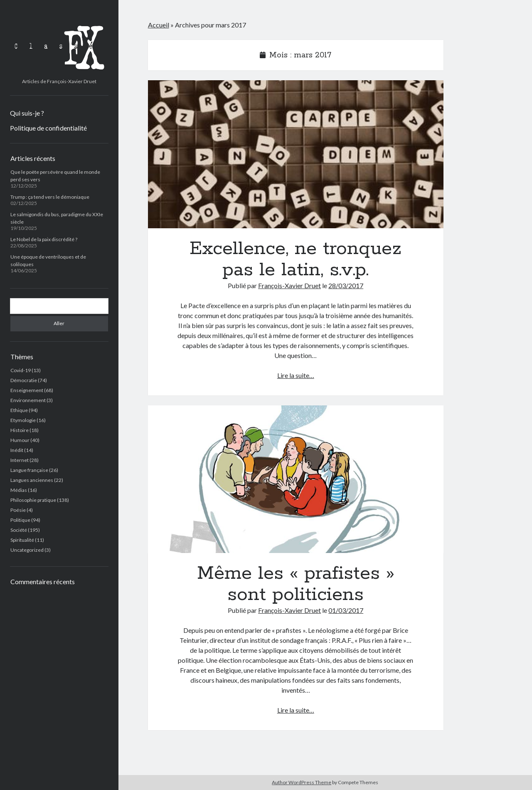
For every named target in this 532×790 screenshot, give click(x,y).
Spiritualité (22, 540)
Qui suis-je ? (27, 113)
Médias (19, 490)
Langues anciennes (32, 480)
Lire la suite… (296, 375)
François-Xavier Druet (289, 285)
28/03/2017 (346, 285)
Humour (20, 440)
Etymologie (23, 420)
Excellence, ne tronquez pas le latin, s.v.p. (296, 154)
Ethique (19, 410)
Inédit (17, 450)
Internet (20, 460)
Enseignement (27, 390)
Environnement (28, 400)
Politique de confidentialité (48, 128)
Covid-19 (21, 370)
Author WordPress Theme (302, 782)
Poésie (18, 510)
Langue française (29, 470)
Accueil (159, 25)
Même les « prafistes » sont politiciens (296, 479)
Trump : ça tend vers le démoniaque (50, 197)
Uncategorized (27, 550)
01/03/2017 (346, 610)
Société (19, 530)
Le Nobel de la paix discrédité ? (44, 239)
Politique (20, 520)
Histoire (20, 430)
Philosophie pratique (33, 500)
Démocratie (24, 380)
